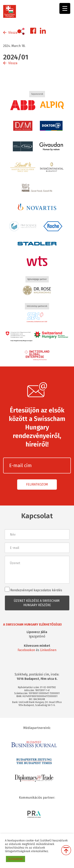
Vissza (13, 33)
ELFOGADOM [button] (15, 859)
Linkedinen (48, 650)
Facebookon (26, 650)
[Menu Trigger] (65, 8)
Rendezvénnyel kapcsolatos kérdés (33, 589)
